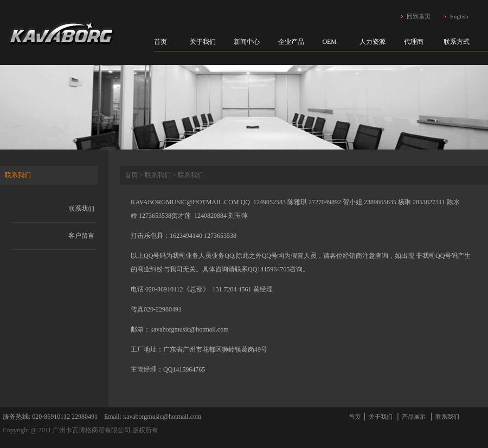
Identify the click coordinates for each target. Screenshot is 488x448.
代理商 (414, 42)
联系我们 (81, 209)
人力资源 (373, 42)
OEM (329, 42)
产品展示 (414, 417)
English (459, 16)
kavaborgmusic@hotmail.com (189, 329)
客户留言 (81, 236)
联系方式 (457, 42)
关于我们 (203, 42)
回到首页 (419, 16)
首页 (160, 42)
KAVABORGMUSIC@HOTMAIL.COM (185, 202)
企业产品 (291, 42)
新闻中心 (247, 42)
